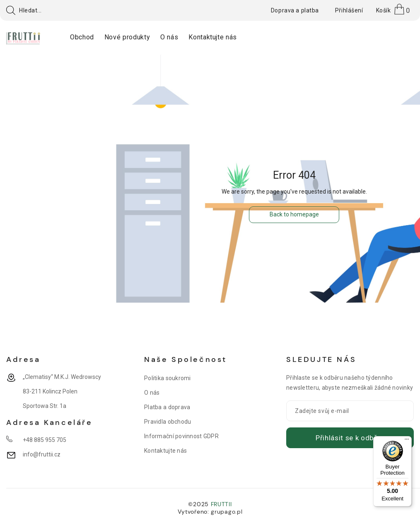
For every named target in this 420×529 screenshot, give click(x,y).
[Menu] (407, 441)
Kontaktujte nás (165, 451)
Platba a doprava (167, 407)
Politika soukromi (168, 378)
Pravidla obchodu (168, 422)
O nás (152, 393)
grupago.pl (227, 512)
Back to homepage (294, 214)
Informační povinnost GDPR (181, 436)
